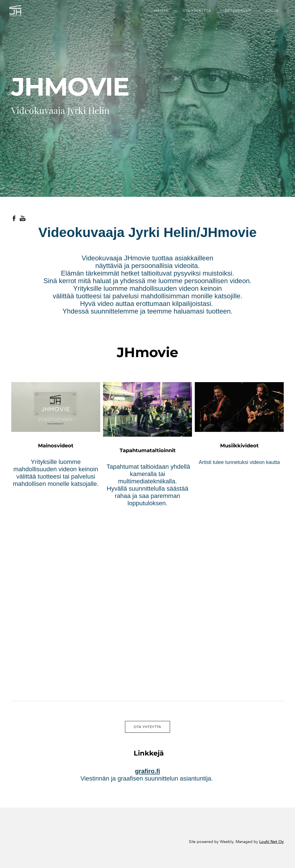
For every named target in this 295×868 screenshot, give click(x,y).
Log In (270, 12)
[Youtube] (23, 218)
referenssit (236, 12)
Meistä (159, 12)
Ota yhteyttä (195, 12)
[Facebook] (14, 218)
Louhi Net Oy (271, 842)
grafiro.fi (147, 771)
